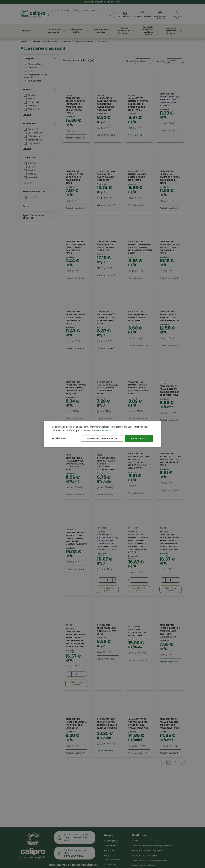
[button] (59, 438)
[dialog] (103, 434)
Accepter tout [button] (139, 438)
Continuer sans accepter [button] (102, 438)
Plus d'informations (101, 430)
